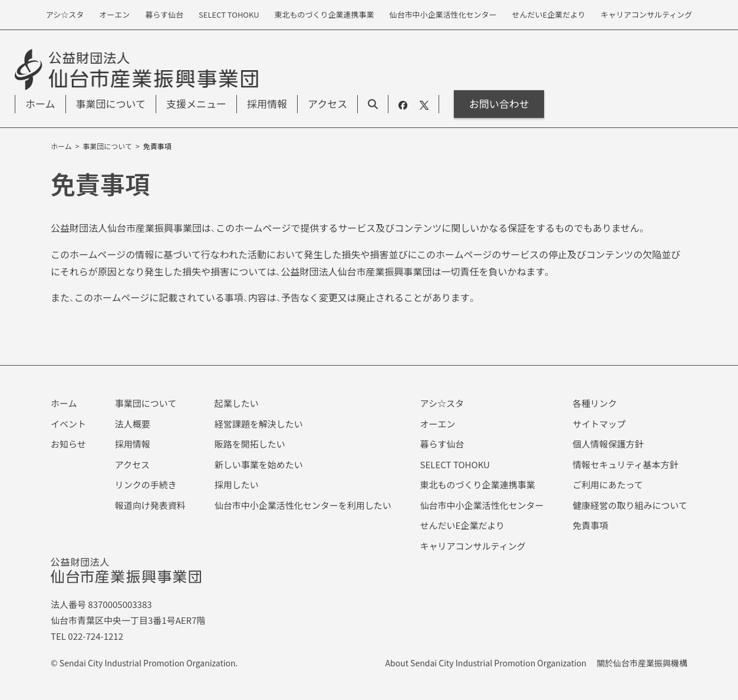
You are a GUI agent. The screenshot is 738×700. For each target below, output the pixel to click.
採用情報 (267, 103)
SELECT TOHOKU (455, 464)
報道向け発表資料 (150, 505)
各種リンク (594, 403)
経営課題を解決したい (259, 424)
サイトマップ (599, 424)
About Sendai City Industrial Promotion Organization (486, 663)
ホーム (40, 103)
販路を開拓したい (250, 444)
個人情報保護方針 (608, 444)
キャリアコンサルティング (473, 546)
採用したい (237, 484)
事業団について (111, 103)
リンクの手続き (146, 484)
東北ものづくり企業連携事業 (478, 484)
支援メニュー (196, 103)
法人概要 (133, 424)
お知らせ (68, 444)
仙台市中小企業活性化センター (482, 505)
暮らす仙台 (442, 444)
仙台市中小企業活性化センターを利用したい (303, 505)
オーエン (438, 424)
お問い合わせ (499, 103)
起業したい (237, 403)
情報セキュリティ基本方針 (625, 464)
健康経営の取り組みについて (630, 505)
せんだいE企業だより (463, 525)
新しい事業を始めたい (259, 464)
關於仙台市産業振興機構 (642, 663)
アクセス (327, 103)
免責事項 (590, 525)
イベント (68, 424)
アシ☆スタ (442, 403)
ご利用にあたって (607, 484)
